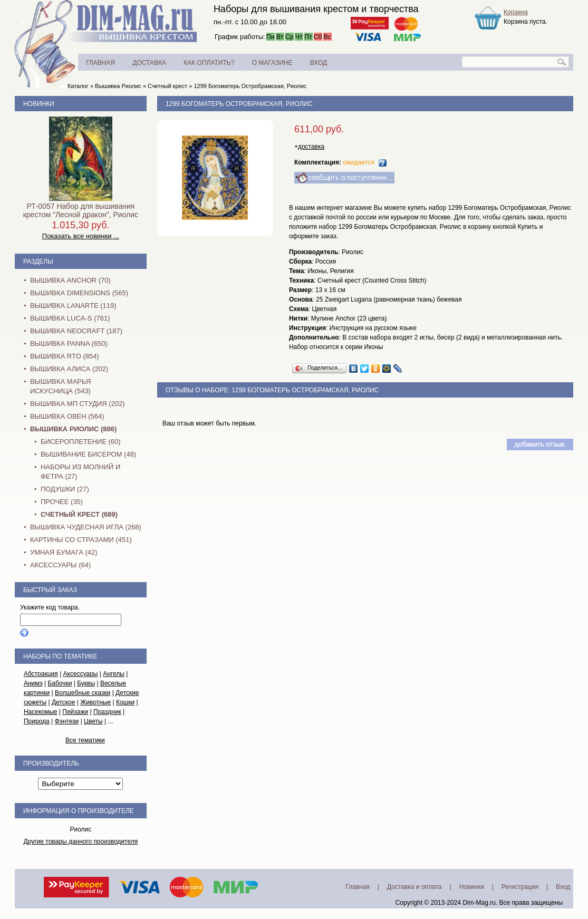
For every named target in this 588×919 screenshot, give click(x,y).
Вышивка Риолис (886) (73, 429)
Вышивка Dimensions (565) (79, 293)
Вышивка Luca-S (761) (70, 318)
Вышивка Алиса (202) (69, 369)
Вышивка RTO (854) (65, 356)
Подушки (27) (65, 489)
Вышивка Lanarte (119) (73, 306)
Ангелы (114, 674)
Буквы (86, 683)
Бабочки (60, 683)
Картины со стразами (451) (81, 540)
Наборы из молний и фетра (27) (81, 472)
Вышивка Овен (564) (67, 416)
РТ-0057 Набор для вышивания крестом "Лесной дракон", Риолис (81, 210)
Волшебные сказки (83, 693)
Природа (37, 721)
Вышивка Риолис (118, 86)
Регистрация (520, 887)
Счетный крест (167, 86)
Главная (358, 887)
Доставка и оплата (415, 887)
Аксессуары (81, 674)
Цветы (93, 721)
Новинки (39, 104)
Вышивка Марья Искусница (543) (60, 386)
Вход (563, 887)
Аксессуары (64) (60, 565)
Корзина (516, 12)
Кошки (125, 702)
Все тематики (85, 740)
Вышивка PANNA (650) (69, 344)
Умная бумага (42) (64, 552)
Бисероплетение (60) (81, 442)
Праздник (107, 712)
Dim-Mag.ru (479, 903)
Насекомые (41, 712)
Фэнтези (66, 721)
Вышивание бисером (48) (88, 454)
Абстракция (41, 674)
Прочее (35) (62, 502)
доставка (311, 147)
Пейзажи (75, 712)
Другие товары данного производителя (81, 841)
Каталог (78, 86)
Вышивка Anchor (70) (70, 280)
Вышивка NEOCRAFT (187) (76, 331)
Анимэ (33, 683)
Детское (64, 702)
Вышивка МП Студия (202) (78, 404)
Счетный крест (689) (79, 514)
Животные (95, 702)
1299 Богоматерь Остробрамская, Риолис (250, 86)
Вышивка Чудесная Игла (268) (86, 527)
